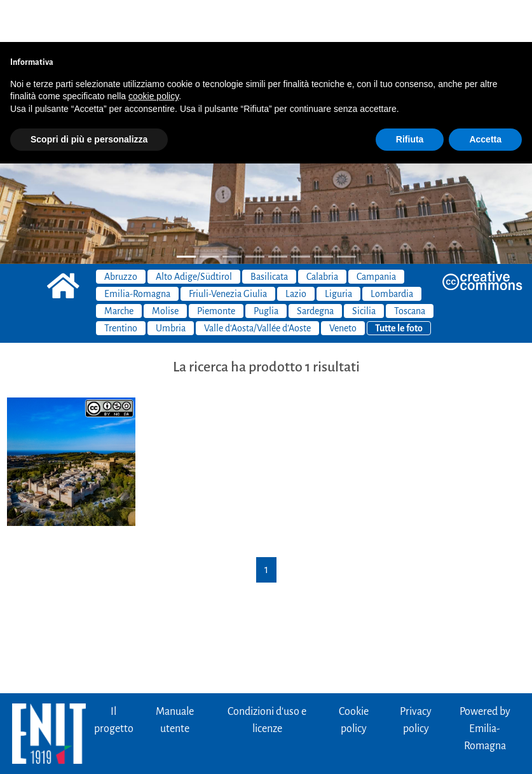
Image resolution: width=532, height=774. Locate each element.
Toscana (410, 269)
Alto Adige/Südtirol (194, 235)
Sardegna (315, 269)
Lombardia (392, 252)
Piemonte (216, 269)
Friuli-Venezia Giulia (228, 252)
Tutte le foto (399, 286)
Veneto (343, 286)
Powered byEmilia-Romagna (485, 687)
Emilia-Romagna (137, 252)
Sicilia (364, 269)
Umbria (171, 286)
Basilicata (269, 235)
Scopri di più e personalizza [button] (89, 97)
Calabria (322, 235)
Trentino (121, 286)
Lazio (296, 252)
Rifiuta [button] (410, 97)
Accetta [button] (485, 97)
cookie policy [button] (153, 54)
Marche (119, 269)
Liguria (338, 252)
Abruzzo (121, 235)
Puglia (266, 269)
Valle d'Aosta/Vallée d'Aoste (257, 286)
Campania (376, 235)
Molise (165, 269)
